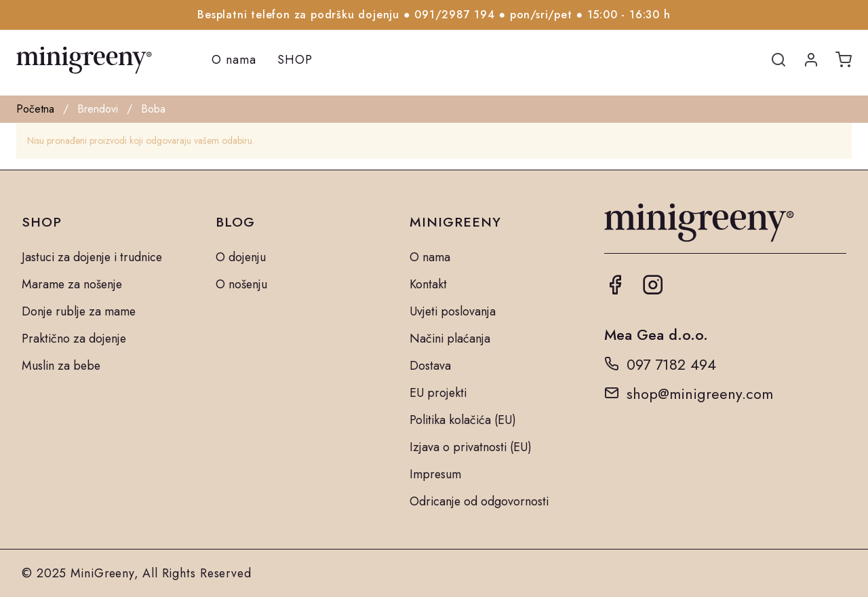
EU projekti (438, 393)
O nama (234, 60)
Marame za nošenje (72, 284)
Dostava (430, 366)
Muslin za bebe (61, 366)
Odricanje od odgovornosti (479, 501)
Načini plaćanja (450, 339)
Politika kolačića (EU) (463, 420)
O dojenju (241, 257)
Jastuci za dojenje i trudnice (92, 257)
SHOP (295, 60)
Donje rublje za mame (79, 311)
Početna (35, 109)
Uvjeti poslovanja (453, 311)
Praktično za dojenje (74, 339)
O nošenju (241, 284)
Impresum (435, 474)
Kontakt (428, 284)
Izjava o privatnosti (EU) (471, 447)
